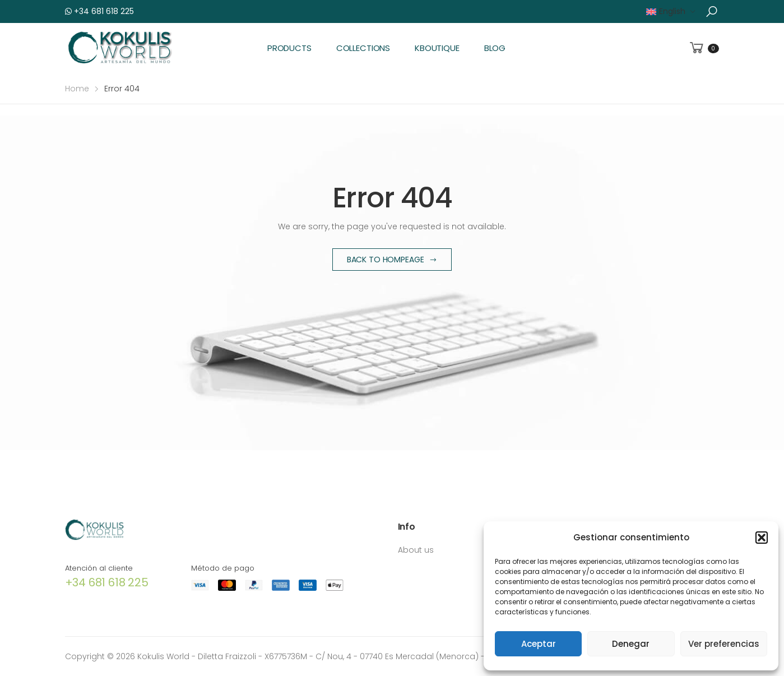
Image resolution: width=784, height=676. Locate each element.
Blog (495, 48)
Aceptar (539, 644)
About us (416, 550)
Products (289, 48)
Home (77, 89)
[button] (762, 538)
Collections (363, 48)
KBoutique (437, 48)
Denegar (631, 644)
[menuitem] (671, 11)
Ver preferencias (724, 644)
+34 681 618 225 (99, 11)
